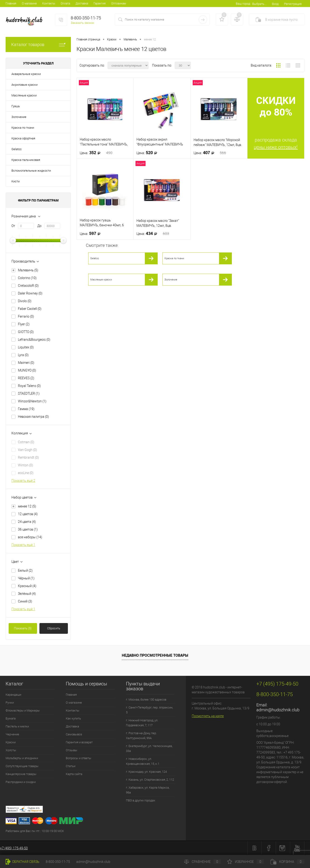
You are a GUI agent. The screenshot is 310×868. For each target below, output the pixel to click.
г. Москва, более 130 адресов (146, 700)
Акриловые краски (24, 85)
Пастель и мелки (17, 726)
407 (210, 153)
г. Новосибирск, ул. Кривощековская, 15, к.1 (143, 761)
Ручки (10, 703)
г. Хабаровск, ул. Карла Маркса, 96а (148, 790)
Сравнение (202, 862)
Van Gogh (28, 450)
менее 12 (27, 506)
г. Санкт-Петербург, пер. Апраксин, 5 (149, 710)
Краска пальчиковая (26, 160)
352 (96, 153)
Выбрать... (259, 4)
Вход (275, 4)
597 (92, 234)
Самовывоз (74, 734)
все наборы (30, 537)
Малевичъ (28, 270)
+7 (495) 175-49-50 (14, 848)
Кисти (16, 181)
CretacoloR (28, 286)
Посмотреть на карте (208, 716)
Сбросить (54, 628)
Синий (25, 601)
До (39, 226)
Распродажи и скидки (21, 782)
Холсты (11, 750)
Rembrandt (28, 457)
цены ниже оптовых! (276, 147)
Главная (11, 4)
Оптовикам (119, 4)
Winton (26, 465)
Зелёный (27, 594)
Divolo (25, 301)
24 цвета (27, 522)
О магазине (29, 4)
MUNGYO (27, 370)
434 (153, 234)
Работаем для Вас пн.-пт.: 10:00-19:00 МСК (35, 831)
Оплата (65, 4)
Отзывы (71, 750)
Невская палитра (33, 417)
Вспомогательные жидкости (31, 171)
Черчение (12, 734)
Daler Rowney (30, 293)
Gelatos (17, 149)
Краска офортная (23, 138)
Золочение (19, 117)
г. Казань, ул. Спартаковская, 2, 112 (150, 780)
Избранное (246, 862)
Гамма (26, 409)
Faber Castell (30, 309)
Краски (11, 742)
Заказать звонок (82, 23)
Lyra (23, 355)
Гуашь (16, 106)
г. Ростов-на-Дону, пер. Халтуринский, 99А (141, 736)
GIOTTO (26, 332)
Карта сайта (74, 774)
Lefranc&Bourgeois (34, 340)
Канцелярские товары (21, 774)
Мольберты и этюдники (22, 758)
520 (148, 153)
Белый (25, 570)
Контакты (49, 4)
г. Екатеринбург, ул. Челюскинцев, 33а (149, 748)
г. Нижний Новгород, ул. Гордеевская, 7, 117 (142, 723)
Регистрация (293, 4)
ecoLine (26, 473)
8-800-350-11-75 (58, 862)
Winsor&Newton (32, 401)
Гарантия (100, 4)
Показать (23, 628)
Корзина (287, 862)
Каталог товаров (38, 44)
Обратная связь (23, 862)
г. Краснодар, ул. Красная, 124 (146, 772)
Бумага (11, 718)
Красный (27, 586)
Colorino (27, 278)
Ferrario (26, 316)
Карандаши (13, 695)
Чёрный (26, 578)
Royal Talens (29, 386)
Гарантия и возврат (79, 742)
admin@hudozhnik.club (278, 710)
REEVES (26, 378)
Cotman (26, 442)
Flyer (24, 324)
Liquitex (26, 347)
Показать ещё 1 (23, 545)
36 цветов (28, 529)
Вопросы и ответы (78, 758)
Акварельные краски (26, 74)
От (13, 226)
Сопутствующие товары (22, 766)
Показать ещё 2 (23, 481)
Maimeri (26, 363)
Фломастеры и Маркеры (23, 710)
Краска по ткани (23, 128)
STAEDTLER (29, 393)
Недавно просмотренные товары (155, 655)
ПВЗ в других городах (141, 800)
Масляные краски (24, 95)
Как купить (73, 718)
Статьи (71, 766)
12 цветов (28, 514)
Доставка (82, 4)
